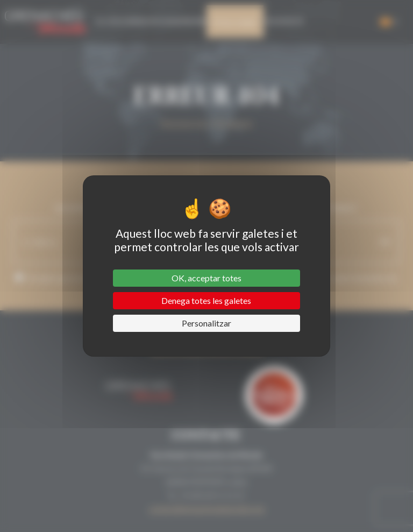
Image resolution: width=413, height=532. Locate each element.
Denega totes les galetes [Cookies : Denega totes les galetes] (206, 300)
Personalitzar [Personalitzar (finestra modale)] (206, 323)
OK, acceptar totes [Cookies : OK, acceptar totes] (206, 278)
